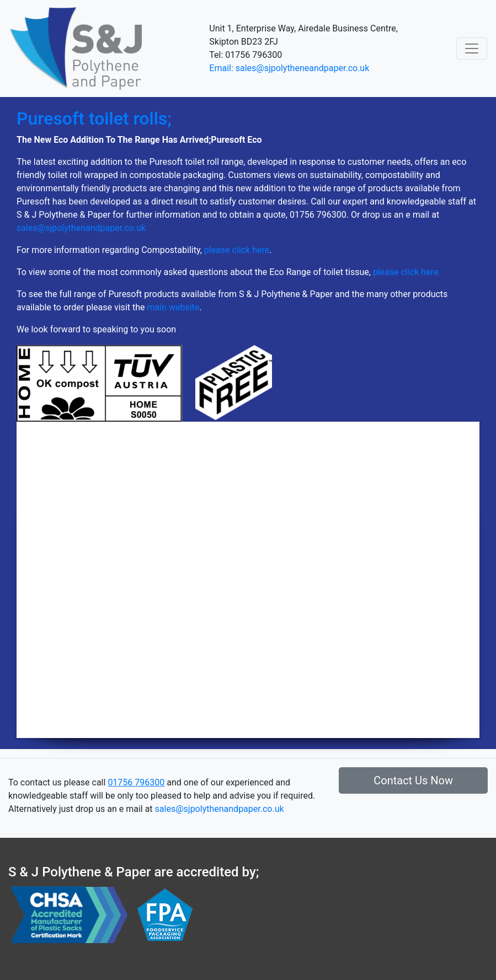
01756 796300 (136, 782)
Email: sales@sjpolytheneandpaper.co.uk (289, 68)
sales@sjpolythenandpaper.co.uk (81, 228)
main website (173, 307)
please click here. (407, 272)
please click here (237, 250)
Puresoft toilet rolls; (94, 119)
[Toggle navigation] (472, 49)
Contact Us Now (413, 780)
